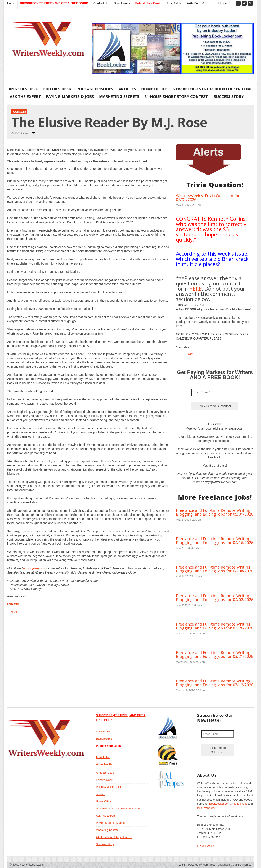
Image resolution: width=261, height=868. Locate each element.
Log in (182, 865)
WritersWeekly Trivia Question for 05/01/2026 (208, 198)
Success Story (229, 96)
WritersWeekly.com (32, 865)
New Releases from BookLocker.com (212, 89)
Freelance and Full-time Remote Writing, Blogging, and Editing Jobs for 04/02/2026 (215, 598)
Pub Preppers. (206, 808)
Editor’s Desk (57, 89)
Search (225, 3)
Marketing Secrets (119, 96)
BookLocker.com (220, 804)
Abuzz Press (239, 804)
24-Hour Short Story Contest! (176, 96)
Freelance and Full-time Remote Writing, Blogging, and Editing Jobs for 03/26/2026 (215, 626)
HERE (195, 289)
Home (11, 3)
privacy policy (206, 846)
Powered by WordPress (202, 865)
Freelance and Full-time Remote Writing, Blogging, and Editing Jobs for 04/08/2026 (215, 569)
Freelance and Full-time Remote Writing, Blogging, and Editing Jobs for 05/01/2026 (215, 512)
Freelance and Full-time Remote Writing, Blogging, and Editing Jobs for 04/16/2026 (215, 541)
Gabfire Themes (242, 865)
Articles (127, 89)
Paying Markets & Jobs (70, 96)
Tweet (13, 612)
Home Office (154, 89)
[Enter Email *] (213, 392)
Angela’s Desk (23, 89)
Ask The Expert (25, 96)
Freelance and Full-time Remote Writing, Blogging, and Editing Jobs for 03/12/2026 (215, 683)
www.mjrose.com (34, 568)
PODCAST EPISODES (95, 89)
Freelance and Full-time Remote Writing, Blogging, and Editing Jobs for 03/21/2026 (215, 654)
